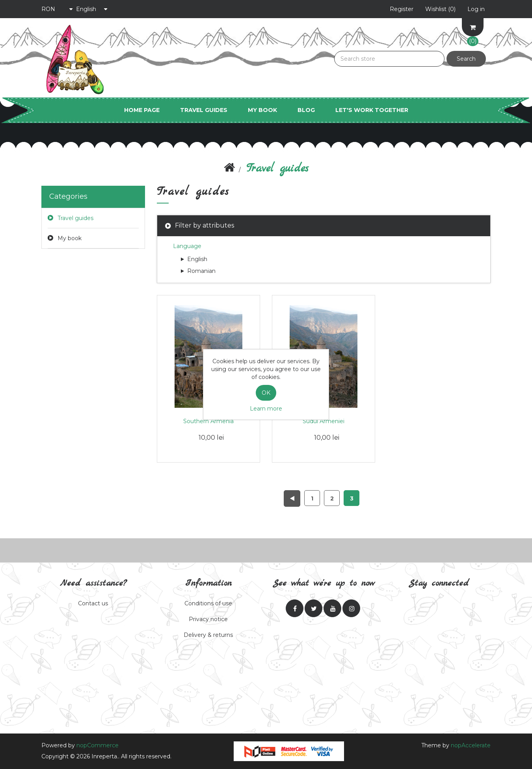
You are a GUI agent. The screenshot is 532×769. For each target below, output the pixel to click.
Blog (306, 110)
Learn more (266, 409)
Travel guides (204, 110)
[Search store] (389, 59)
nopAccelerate (471, 745)
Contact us (93, 603)
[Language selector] (92, 9)
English (194, 259)
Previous (292, 498)
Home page (142, 110)
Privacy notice (208, 619)
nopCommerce (98, 745)
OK (266, 393)
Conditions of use (208, 603)
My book (262, 110)
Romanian (198, 271)
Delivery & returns (208, 635)
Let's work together (372, 110)
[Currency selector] (57, 9)
